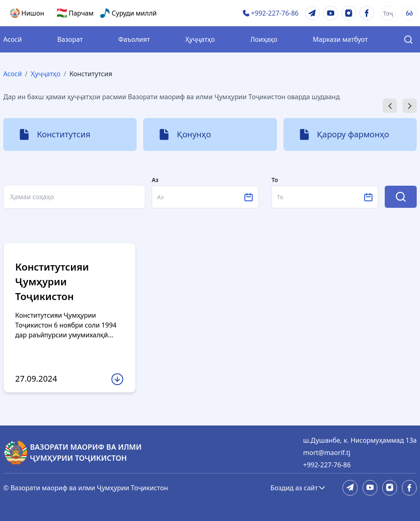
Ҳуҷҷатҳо (200, 39)
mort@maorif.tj (327, 453)
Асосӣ (13, 39)
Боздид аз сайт (298, 488)
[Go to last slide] (390, 106)
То (275, 180)
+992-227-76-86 (327, 465)
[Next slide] (410, 106)
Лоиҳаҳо (264, 39)
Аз (155, 180)
